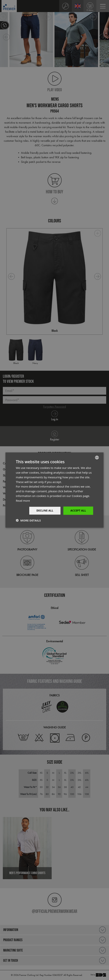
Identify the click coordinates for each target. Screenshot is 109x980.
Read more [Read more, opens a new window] (23, 500)
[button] (28, 520)
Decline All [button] (44, 510)
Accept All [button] (78, 510)
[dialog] (54, 490)
